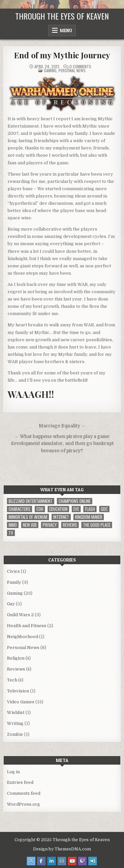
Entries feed (20, 782)
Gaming (50, 70)
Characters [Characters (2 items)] (20, 509)
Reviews (16, 669)
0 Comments (80, 67)
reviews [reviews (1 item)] (70, 525)
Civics (13, 571)
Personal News (72, 70)
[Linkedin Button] (52, 861)
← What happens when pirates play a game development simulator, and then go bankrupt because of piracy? (62, 444)
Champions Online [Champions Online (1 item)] (75, 501)
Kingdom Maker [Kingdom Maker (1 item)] (89, 517)
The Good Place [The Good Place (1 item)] (97, 525)
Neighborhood (22, 637)
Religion (16, 658)
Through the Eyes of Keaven (62, 16)
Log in (13, 772)
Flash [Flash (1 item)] (90, 509)
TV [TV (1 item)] (11, 533)
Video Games (21, 702)
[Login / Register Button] (93, 861)
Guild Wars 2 (20, 615)
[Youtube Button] (72, 861)
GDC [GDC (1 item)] (104, 509)
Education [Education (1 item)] (58, 509)
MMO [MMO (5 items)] (13, 525)
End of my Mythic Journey (62, 55)
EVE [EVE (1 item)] (76, 509)
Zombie (15, 734)
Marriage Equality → (62, 426)
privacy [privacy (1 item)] (50, 525)
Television (18, 691)
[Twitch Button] (82, 861)
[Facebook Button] (41, 861)
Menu (66, 30)
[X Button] (31, 861)
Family (14, 582)
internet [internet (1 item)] (61, 517)
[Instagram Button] (62, 861)
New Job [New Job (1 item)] (30, 525)
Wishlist (16, 712)
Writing (15, 723)
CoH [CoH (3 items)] (40, 509)
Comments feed (24, 793)
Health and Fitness (27, 626)
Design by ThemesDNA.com (62, 849)
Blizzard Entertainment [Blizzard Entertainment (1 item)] (31, 501)
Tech (12, 680)
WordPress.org (23, 804)
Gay (11, 604)
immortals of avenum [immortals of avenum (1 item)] (28, 517)
